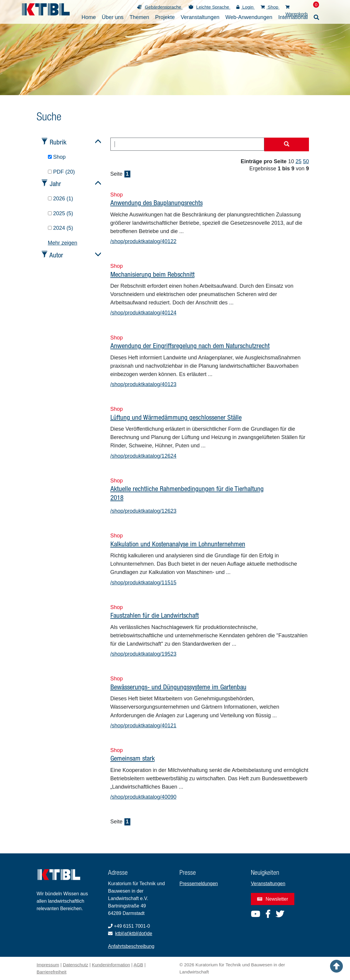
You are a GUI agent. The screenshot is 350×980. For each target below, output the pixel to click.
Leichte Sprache (213, 7)
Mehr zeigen (63, 243)
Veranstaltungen (268, 884)
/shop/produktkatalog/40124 (143, 313)
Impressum (48, 965)
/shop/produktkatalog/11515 (143, 583)
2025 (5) (61, 213)
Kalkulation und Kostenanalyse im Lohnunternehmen (178, 544)
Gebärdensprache (164, 7)
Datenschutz (75, 965)
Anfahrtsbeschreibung (131, 946)
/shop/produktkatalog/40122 (143, 241)
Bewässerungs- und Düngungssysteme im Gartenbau (178, 687)
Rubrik (58, 142)
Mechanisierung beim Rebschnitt (153, 274)
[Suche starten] (287, 144)
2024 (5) (61, 228)
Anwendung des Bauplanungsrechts (157, 203)
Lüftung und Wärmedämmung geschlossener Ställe (176, 417)
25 (299, 161)
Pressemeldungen (199, 884)
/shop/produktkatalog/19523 (143, 654)
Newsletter (273, 899)
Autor (56, 255)
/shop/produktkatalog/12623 (143, 511)
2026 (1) (61, 199)
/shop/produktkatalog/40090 (143, 797)
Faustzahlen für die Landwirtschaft (155, 615)
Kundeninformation (111, 965)
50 (306, 161)
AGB (138, 965)
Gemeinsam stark (133, 758)
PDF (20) (61, 172)
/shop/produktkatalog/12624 (143, 456)
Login (246, 7)
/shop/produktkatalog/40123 (143, 384)
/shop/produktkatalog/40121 (143, 726)
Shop (270, 7)
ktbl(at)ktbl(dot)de (134, 933)
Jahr (55, 184)
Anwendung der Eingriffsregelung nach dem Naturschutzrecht (190, 346)
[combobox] (187, 144)
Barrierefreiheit (51, 972)
